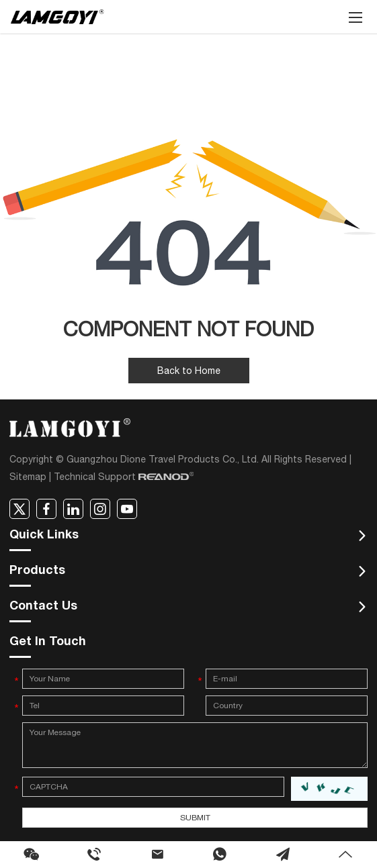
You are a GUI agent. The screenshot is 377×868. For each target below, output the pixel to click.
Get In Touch (48, 642)
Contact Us (43, 607)
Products (37, 571)
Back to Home (189, 371)
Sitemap (28, 477)
